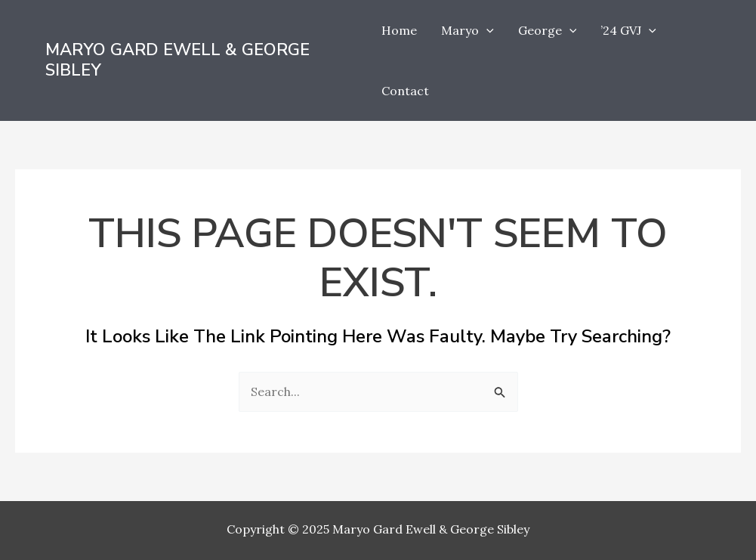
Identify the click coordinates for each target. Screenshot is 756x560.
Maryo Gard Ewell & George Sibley (177, 60)
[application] (486, 30)
